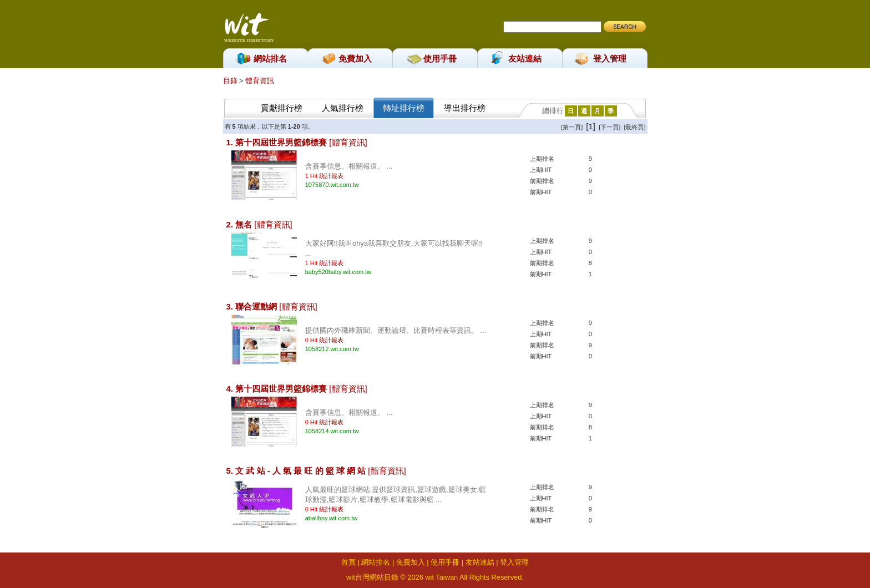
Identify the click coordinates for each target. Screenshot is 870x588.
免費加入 (355, 59)
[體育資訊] (348, 142)
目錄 (231, 81)
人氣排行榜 (343, 108)
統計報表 (331, 176)
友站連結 (525, 59)
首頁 (348, 562)
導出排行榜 (465, 108)
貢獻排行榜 (282, 108)
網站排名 (270, 59)
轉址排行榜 (404, 108)
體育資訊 (260, 81)
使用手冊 (440, 59)
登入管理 (610, 59)
